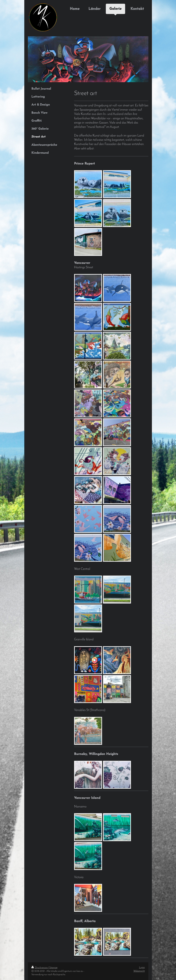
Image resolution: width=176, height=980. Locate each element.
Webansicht (139, 971)
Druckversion (40, 968)
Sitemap (53, 968)
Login (142, 968)
